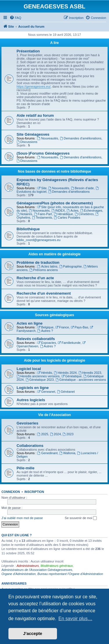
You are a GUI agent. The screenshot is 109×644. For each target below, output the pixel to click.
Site (42, 188)
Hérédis (45, 373)
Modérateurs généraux (57, 566)
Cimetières (84, 214)
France (62, 327)
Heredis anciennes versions (38, 376)
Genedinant (48, 453)
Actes (72, 210)
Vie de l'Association (54, 415)
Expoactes (47, 343)
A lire (55, 43)
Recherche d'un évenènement (44, 293)
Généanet (66, 392)
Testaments (42, 217)
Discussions (27, 142)
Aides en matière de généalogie (54, 254)
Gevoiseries (27, 423)
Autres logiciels (31, 400)
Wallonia (67, 453)
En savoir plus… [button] (75, 619)
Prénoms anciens (44, 270)
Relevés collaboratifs (36, 339)
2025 (43, 434)
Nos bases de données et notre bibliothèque (54, 171)
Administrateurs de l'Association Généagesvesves (37, 570)
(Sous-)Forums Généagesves (43, 153)
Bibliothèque (28, 229)
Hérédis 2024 (65, 373)
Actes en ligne (30, 323)
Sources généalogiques (54, 315)
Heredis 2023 (90, 373)
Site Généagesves (33, 134)
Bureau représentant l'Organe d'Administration (70, 574)
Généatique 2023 (40, 380)
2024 (55, 434)
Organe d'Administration (19, 574)
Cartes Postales (67, 217)
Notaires (24, 214)
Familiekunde (69, 343)
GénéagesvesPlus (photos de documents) (55, 203)
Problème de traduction (38, 262)
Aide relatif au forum (35, 115)
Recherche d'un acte (35, 278)
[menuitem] (15, 18)
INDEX (58, 210)
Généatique (72, 376)
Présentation (28, 51)
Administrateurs (28, 566)
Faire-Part (43, 214)
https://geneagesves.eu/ (34, 86)
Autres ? (45, 331)
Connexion (11, 492)
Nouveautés (48, 138)
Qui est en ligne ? (17, 535)
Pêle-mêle (26, 468)
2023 (68, 434)
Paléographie (71, 266)
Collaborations (30, 446)
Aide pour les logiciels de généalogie (54, 360)
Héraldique (63, 214)
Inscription (34, 492)
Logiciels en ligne (33, 388)
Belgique (46, 327)
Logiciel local (29, 369)
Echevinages (91, 210)
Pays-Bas (80, 327)
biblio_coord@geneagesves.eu (39, 240)
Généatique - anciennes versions (81, 380)
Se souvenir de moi (81, 518)
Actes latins (48, 266)
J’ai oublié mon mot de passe (22, 518)
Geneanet (46, 392)
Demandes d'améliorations (81, 138)
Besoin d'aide (82, 188)
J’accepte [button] (33, 634)
